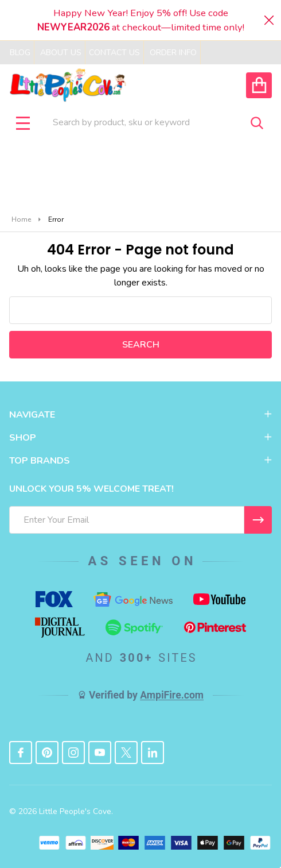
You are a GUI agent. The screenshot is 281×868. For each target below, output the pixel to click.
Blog (20, 53)
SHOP (140, 438)
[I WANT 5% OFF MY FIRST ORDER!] (258, 520)
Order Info (173, 53)
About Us (61, 53)
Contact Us (114, 53)
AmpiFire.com (172, 695)
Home (21, 219)
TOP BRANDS (140, 461)
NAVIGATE (140, 415)
